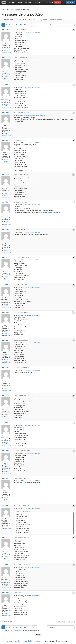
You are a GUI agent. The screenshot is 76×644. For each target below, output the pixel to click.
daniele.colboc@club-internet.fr (52, 212)
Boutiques (28, 2)
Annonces (38, 2)
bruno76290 (5, 30)
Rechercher (9, 20)
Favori (70, 622)
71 (17, 25)
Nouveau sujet (21, 20)
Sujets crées (43, 20)
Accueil (10, 10)
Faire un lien (17, 641)
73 (25, 25)
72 (21, 25)
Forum (57, 2)
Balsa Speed (8, 52)
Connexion (71, 2)
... (13, 25)
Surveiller (61, 622)
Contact (9, 641)
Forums (15, 10)
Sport (19, 32)
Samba (6, 49)
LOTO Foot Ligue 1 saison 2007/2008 (30, 32)
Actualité (12, 2)
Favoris (32, 20)
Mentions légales (27, 641)
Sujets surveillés (56, 20)
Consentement (38, 641)
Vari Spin (6, 51)
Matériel (20, 2)
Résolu (38, 634)
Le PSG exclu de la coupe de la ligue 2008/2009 (33, 115)
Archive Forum (48, 2)
